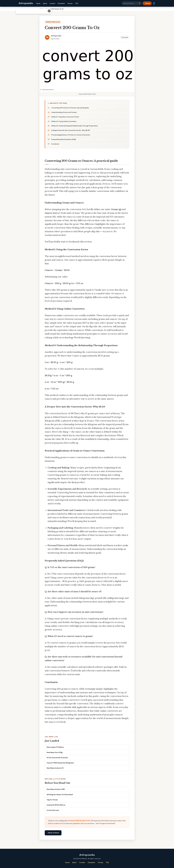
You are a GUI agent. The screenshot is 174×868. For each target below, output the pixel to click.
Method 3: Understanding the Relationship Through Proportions (75, 126)
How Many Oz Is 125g (55, 752)
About (45, 3)
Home (38, 3)
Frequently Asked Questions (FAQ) (64, 139)
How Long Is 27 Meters (55, 747)
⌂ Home (147, 3)
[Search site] (132, 3)
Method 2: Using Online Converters (64, 121)
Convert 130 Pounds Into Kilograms (60, 763)
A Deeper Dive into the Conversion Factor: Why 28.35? (71, 130)
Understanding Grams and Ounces (64, 112)
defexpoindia (26, 3)
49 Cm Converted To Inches (57, 758)
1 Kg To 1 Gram (52, 800)
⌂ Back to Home (53, 833)
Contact (52, 3)
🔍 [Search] (140, 3)
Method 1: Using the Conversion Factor (65, 117)
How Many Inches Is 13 (55, 768)
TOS (77, 3)
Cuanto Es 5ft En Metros (56, 805)
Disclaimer (61, 3)
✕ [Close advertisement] (170, 11)
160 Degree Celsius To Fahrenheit (60, 794)
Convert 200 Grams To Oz (80, 821)
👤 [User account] (154, 3)
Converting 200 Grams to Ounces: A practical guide (70, 108)
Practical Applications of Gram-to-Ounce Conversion (71, 135)
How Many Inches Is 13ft (56, 789)
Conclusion (55, 144)
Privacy (70, 3)
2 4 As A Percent (53, 810)
